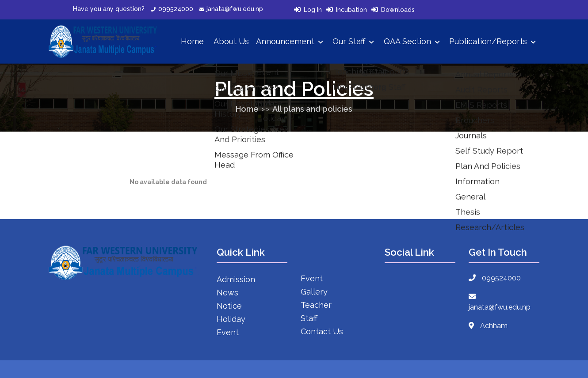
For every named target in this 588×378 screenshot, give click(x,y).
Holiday (231, 319)
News (227, 293)
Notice (229, 306)
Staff (309, 318)
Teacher (316, 305)
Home (192, 41)
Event (228, 332)
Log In (313, 10)
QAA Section (412, 41)
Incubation (351, 10)
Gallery (314, 292)
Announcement (290, 41)
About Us (231, 41)
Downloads (398, 10)
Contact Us (322, 331)
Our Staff (353, 41)
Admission (236, 279)
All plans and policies (312, 109)
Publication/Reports (493, 41)
